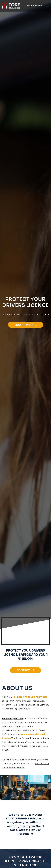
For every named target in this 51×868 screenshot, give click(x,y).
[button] (35, 6)
